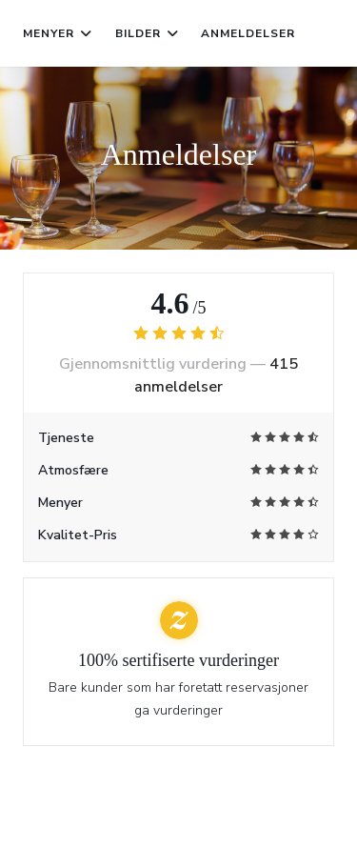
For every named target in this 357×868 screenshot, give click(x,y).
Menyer (58, 33)
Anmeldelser (248, 33)
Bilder (147, 33)
